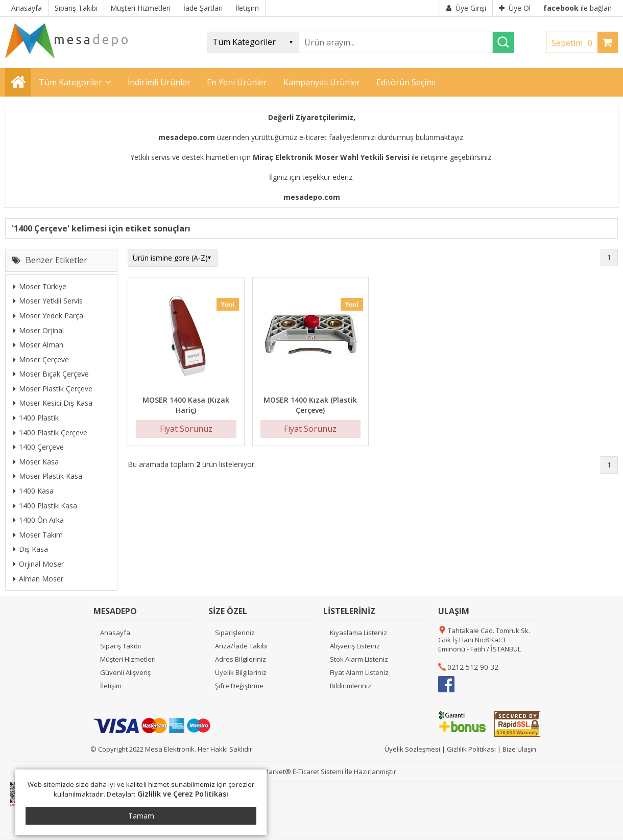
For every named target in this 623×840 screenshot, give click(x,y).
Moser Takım (38, 535)
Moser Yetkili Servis (48, 301)
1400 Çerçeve (39, 447)
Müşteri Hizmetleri (128, 659)
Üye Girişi (466, 8)
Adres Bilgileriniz (241, 659)
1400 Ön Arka (39, 520)
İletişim (111, 686)
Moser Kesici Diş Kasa (53, 403)
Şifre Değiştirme (239, 686)
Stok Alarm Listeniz (359, 659)
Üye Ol (515, 8)
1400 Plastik (36, 418)
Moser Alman (38, 345)
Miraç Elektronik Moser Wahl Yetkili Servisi (331, 157)
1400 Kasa (33, 491)
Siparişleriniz (235, 633)
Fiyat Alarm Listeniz (359, 672)
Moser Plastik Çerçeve (53, 389)
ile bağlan (578, 8)
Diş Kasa (31, 549)
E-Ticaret (306, 772)
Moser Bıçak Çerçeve (51, 374)
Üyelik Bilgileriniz (241, 672)
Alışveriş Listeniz (355, 646)
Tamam (141, 816)
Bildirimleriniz (351, 686)
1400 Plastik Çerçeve (50, 433)
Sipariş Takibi (121, 646)
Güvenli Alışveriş (125, 672)
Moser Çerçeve (41, 359)
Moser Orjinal (39, 330)
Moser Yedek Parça (48, 316)
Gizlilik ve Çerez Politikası (183, 794)
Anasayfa (115, 633)
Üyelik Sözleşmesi (412, 749)
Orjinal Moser (39, 564)
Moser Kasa (36, 462)
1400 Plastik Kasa (45, 506)
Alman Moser (38, 579)
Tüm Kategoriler (70, 82)
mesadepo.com (187, 137)
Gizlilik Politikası (471, 749)
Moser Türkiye (40, 286)
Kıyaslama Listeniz (358, 633)
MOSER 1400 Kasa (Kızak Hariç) (186, 405)
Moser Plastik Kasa (48, 476)
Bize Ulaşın (519, 749)
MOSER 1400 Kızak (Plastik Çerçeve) (310, 405)
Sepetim (574, 43)
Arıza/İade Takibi (241, 646)
